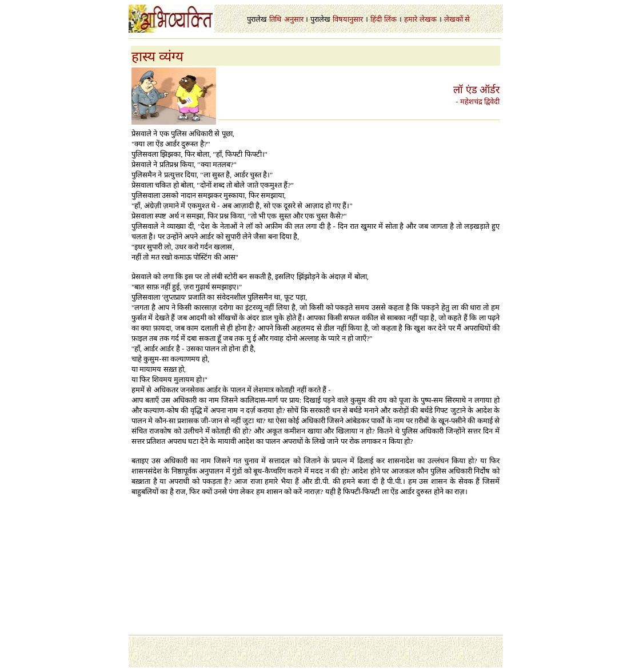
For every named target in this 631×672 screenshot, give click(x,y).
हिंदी (376, 19)
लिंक (390, 19)
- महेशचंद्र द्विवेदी (478, 102)
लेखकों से (457, 19)
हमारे (411, 19)
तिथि (275, 19)
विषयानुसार (348, 19)
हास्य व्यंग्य (157, 57)
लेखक (428, 19)
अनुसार (294, 19)
